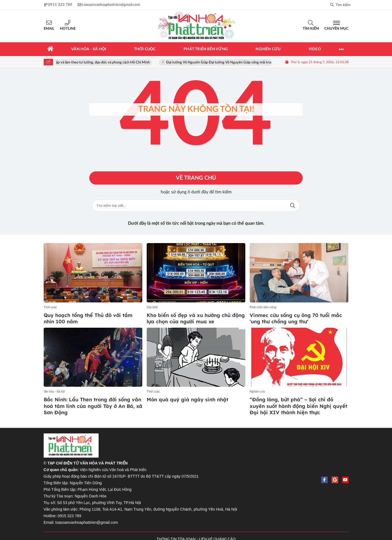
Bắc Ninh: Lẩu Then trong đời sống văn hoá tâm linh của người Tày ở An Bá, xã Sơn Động (93, 406)
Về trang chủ (196, 178)
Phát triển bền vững (263, 307)
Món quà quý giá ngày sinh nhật (187, 400)
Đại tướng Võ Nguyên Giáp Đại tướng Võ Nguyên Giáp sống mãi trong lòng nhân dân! (235, 62)
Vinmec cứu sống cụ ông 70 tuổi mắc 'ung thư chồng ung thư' (296, 318)
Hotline (68, 29)
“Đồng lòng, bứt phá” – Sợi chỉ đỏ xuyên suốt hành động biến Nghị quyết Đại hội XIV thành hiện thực (298, 406)
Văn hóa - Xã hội (54, 392)
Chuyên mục (337, 29)
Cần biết (152, 307)
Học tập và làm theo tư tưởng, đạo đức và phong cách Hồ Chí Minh (102, 62)
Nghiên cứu (257, 392)
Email (49, 29)
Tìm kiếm (311, 29)
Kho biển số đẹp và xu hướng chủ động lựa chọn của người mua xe (196, 318)
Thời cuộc (50, 307)
